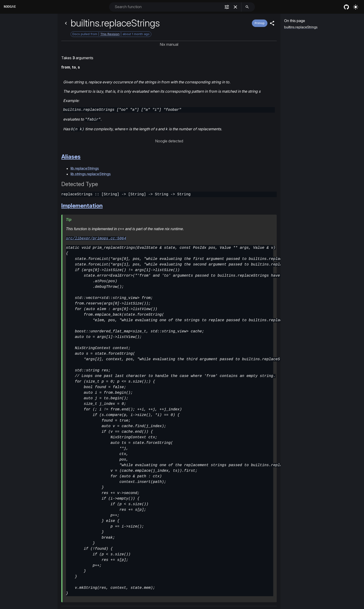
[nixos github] (346, 7)
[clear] (235, 7)
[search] (247, 7)
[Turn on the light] (356, 7)
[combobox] (167, 7)
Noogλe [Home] (10, 7)
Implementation (82, 205)
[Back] (66, 23)
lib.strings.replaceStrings (91, 173)
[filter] (227, 7)
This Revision (110, 34)
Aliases (71, 156)
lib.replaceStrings (85, 167)
